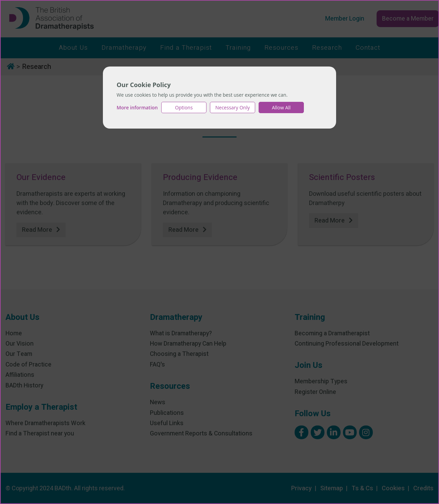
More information (137, 107)
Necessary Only (233, 107)
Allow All (281, 107)
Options (184, 107)
